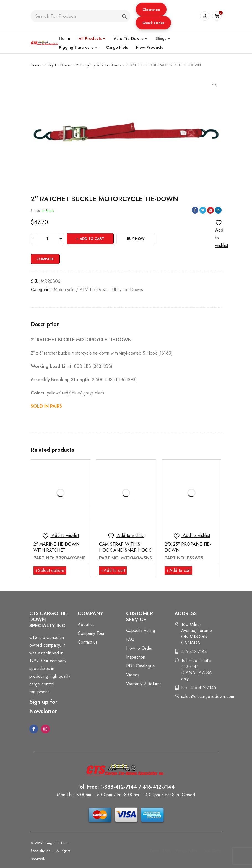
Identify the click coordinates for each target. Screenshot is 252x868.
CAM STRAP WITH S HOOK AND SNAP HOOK (125, 547)
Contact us (88, 642)
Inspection (136, 657)
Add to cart (92, 239)
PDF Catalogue (141, 666)
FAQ (130, 639)
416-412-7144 (194, 652)
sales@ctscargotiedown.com (208, 696)
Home (35, 65)
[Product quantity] (47, 239)
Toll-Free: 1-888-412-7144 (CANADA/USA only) (197, 670)
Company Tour (91, 633)
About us (86, 624)
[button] (151, 9)
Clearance (151, 10)
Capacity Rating (141, 631)
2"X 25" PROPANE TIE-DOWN (188, 547)
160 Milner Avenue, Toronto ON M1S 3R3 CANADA (197, 634)
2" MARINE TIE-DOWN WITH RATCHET (57, 547)
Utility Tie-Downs (58, 65)
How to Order (139, 648)
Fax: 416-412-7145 (199, 688)
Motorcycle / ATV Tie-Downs (98, 65)
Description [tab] (45, 325)
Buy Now (136, 239)
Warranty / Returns (144, 684)
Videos (133, 675)
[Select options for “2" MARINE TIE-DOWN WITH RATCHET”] (50, 571)
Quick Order (153, 23)
